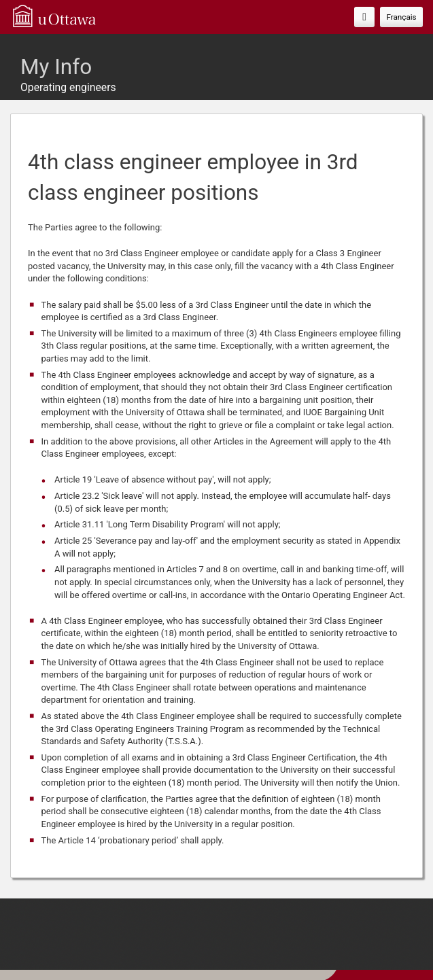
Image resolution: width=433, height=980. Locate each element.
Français (401, 17)
